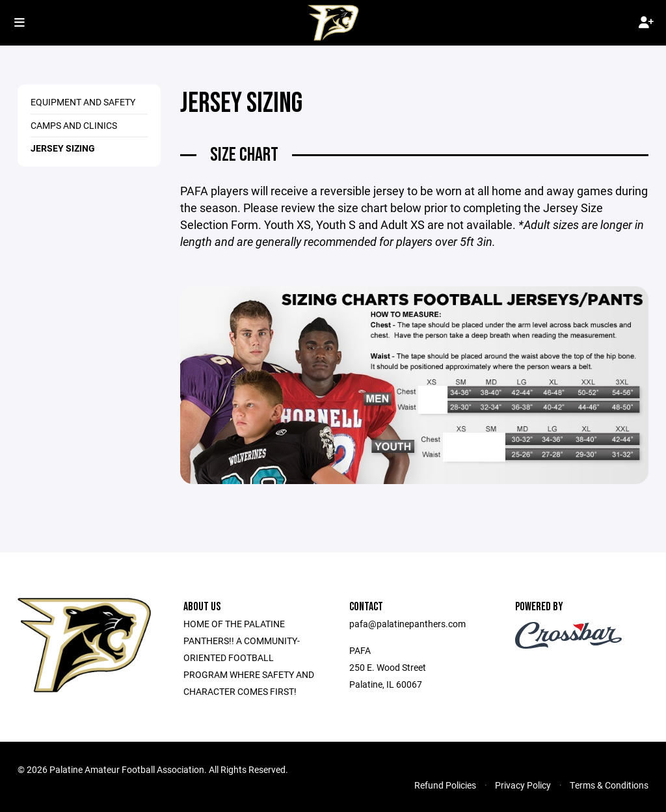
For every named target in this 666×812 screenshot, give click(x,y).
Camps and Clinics (74, 125)
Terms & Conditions (609, 785)
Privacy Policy (523, 785)
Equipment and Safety (83, 102)
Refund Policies (445, 785)
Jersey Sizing (63, 148)
